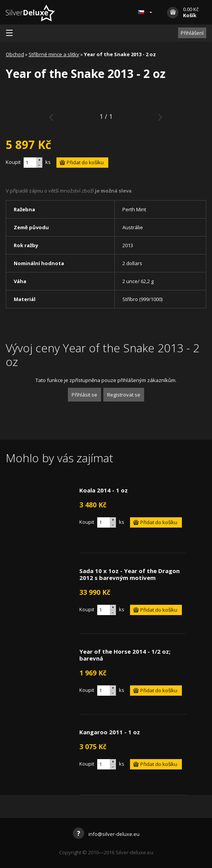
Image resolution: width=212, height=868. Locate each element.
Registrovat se (124, 395)
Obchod (15, 54)
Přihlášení (192, 33)
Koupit (13, 162)
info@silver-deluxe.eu (106, 834)
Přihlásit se (84, 395)
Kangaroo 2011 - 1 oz (110, 732)
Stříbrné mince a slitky (54, 54)
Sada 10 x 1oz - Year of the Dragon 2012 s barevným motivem (129, 574)
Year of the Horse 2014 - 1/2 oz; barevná (125, 655)
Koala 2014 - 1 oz (104, 490)
